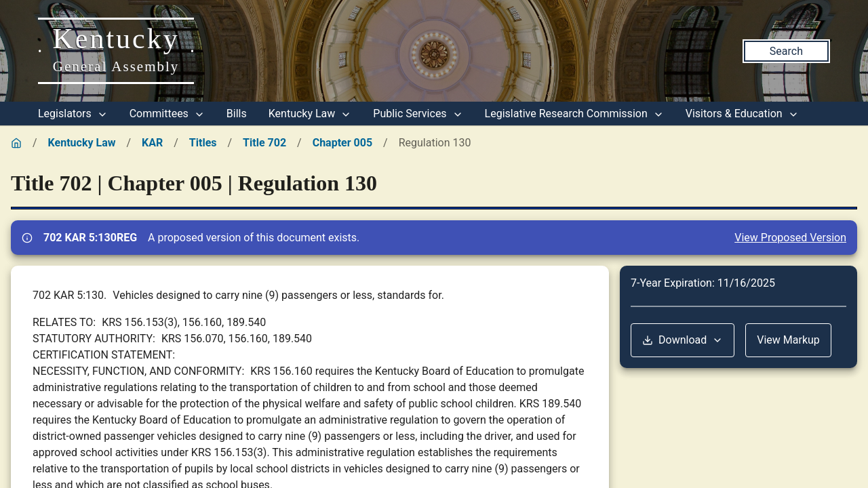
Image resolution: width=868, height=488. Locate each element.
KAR (152, 143)
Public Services (418, 114)
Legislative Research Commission (574, 114)
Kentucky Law (310, 114)
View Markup (788, 340)
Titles (203, 143)
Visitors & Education (742, 114)
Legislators (73, 114)
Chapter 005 (342, 143)
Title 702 (264, 143)
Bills (237, 114)
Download (683, 340)
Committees (167, 114)
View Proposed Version (790, 238)
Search (786, 51)
